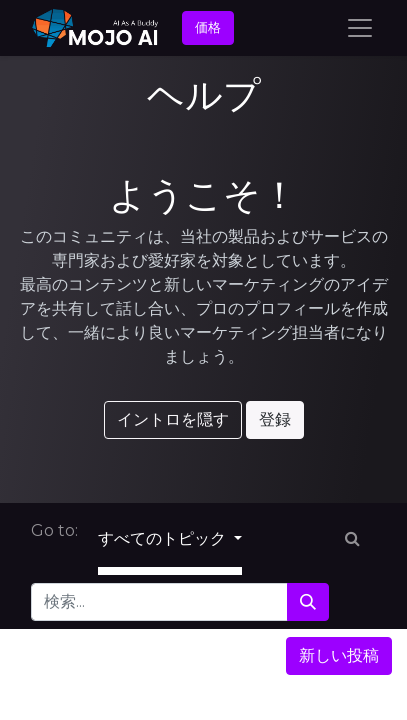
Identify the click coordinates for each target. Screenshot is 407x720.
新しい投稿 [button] (339, 655)
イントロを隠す (173, 419)
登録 (275, 419)
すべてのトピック (164, 538)
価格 (208, 27)
